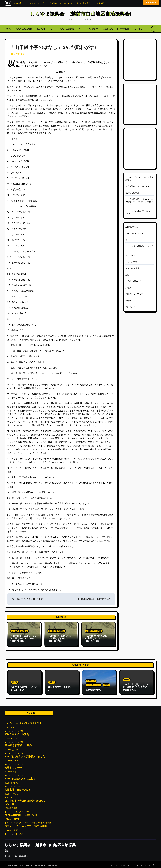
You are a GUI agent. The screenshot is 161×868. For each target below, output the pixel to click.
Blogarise (39, 863)
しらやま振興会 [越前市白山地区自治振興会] (80, 14)
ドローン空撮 (123, 29)
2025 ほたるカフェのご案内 (20, 777)
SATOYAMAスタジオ (89, 29)
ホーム (9, 29)
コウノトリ (138, 29)
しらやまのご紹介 (24, 29)
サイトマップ (140, 863)
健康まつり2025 (14, 765)
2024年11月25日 (12, 806)
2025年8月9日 (11, 736)
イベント (129, 240)
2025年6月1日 (11, 770)
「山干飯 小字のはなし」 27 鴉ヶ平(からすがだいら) (24, 637)
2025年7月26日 (12, 748)
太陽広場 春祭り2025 (17, 788)
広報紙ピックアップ (134, 294)
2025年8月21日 (11, 725)
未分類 (128, 301)
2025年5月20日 (12, 781)
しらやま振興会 (67, 29)
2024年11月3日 (11, 828)
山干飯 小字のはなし (19, 631)
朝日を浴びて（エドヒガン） (138, 186)
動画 (127, 275)
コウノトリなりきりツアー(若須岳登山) (26, 824)
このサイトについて (123, 863)
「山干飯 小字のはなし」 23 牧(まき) (27, 599)
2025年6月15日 (11, 759)
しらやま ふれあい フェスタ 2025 (23, 721)
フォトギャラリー (133, 268)
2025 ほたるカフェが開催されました (25, 754)
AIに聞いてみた (132, 227)
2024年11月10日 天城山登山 (21, 813)
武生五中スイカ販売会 (17, 732)
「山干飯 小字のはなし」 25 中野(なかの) (93, 599)
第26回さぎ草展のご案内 (18, 743)
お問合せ (153, 863)
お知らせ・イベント (46, 29)
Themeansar (52, 863)
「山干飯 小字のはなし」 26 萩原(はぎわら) (60, 637)
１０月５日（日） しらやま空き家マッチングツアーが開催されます (139, 202)
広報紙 (128, 288)
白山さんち (108, 29)
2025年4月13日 (11, 792)
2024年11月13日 (12, 817)
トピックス (130, 255)
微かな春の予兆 (132, 193)
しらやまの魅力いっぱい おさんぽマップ (24, 687)
